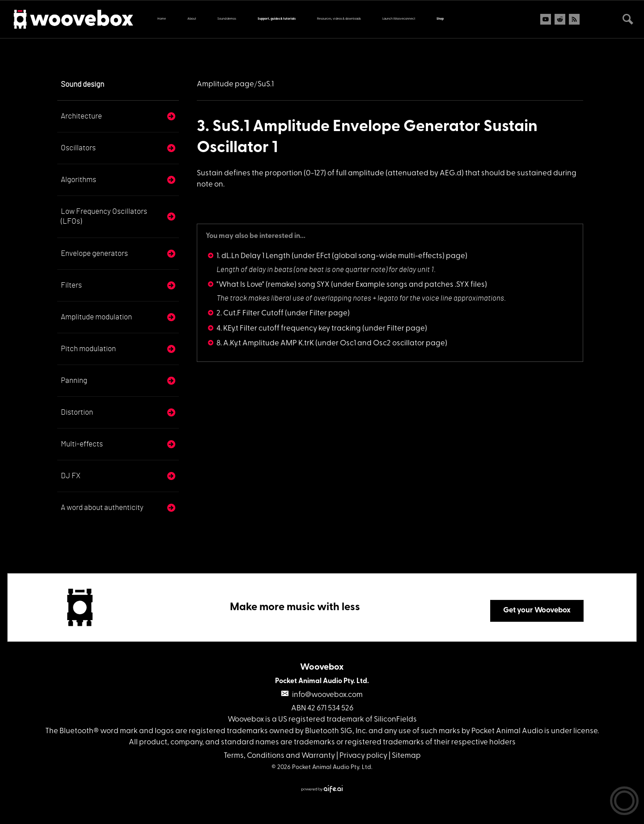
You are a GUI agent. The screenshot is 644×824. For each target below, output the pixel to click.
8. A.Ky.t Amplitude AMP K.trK (265, 343)
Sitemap (406, 756)
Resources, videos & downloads (339, 19)
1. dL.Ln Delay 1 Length (253, 256)
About (192, 19)
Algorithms (78, 180)
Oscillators (78, 148)
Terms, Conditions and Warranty (279, 756)
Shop (440, 19)
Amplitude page (225, 84)
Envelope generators (94, 253)
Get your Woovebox (537, 610)
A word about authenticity (102, 508)
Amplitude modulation (96, 317)
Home (162, 19)
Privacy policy (363, 756)
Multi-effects (82, 444)
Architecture (81, 116)
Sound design (83, 84)
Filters (71, 285)
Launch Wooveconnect (399, 19)
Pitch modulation (88, 349)
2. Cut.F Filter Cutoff (250, 313)
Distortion (77, 412)
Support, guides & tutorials (277, 19)
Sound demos (227, 19)
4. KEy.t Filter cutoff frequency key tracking (289, 329)
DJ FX (71, 476)
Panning (74, 380)
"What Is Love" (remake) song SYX (273, 285)
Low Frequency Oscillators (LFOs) (104, 216)
